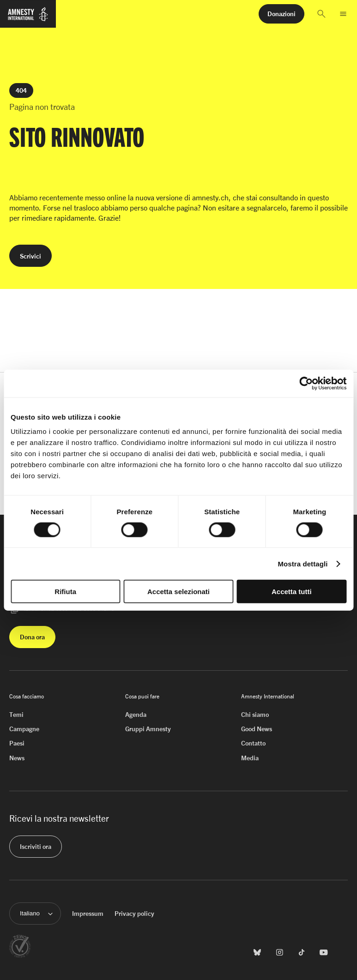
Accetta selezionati (178, 592)
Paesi (17, 743)
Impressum (88, 913)
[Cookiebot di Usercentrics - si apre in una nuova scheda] (306, 383)
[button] (321, 14)
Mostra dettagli (303, 563)
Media (250, 758)
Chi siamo (255, 714)
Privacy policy (134, 913)
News (17, 758)
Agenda (136, 714)
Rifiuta (65, 592)
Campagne (24, 729)
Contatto (253, 743)
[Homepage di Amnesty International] (28, 18)
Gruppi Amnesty (148, 729)
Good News (257, 729)
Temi (16, 714)
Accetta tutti (292, 592)
